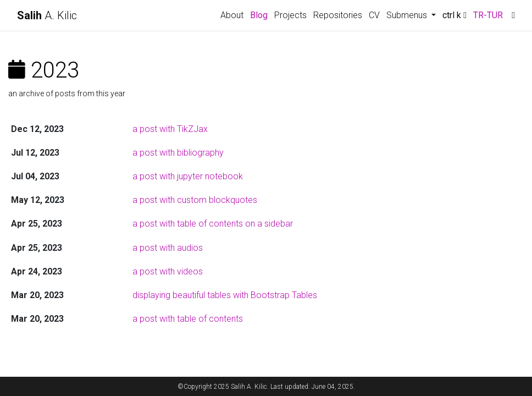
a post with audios (168, 248)
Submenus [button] (408, 15)
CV (374, 15)
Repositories (338, 15)
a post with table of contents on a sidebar (213, 224)
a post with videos (168, 271)
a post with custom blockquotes (195, 200)
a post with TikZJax (170, 129)
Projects (290, 15)
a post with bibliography (178, 153)
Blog (259, 15)
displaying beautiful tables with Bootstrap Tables (225, 295)
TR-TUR (488, 15)
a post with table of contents (188, 319)
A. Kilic (47, 15)
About (232, 15)
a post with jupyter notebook (188, 176)
